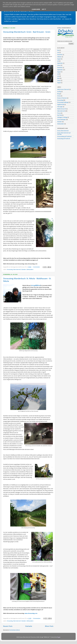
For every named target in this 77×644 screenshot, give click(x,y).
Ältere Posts (49, 626)
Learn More (36, 9)
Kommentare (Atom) (15, 630)
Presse (59, 113)
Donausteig (10, 270)
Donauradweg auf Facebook (64, 137)
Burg (58, 94)
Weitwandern (30, 270)
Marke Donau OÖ (62, 109)
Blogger (59, 637)
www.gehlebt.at (36, 285)
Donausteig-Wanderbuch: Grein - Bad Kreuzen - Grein (27, 32)
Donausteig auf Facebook (64, 139)
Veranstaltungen (61, 120)
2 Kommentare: (37, 618)
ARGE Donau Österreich (63, 89)
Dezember (60, 55)
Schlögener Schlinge (62, 117)
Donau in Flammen (62, 98)
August (59, 59)
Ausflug (59, 92)
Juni (58, 52)
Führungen (60, 107)
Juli (58, 61)
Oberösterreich (17, 270)
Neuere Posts (8, 626)
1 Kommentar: (37, 267)
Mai (58, 50)
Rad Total (60, 115)
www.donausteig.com (31, 613)
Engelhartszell (61, 105)
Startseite (29, 626)
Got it (44, 9)
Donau (59, 96)
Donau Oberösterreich (63, 131)
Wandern (24, 270)
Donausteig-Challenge (63, 102)
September (60, 63)
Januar (59, 65)
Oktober (59, 57)
